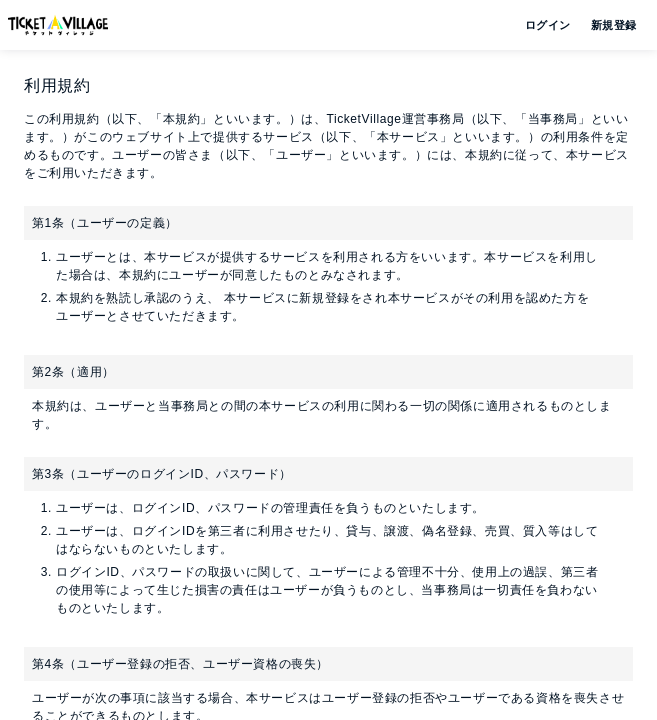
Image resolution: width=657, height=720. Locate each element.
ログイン (546, 25)
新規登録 (606, 25)
